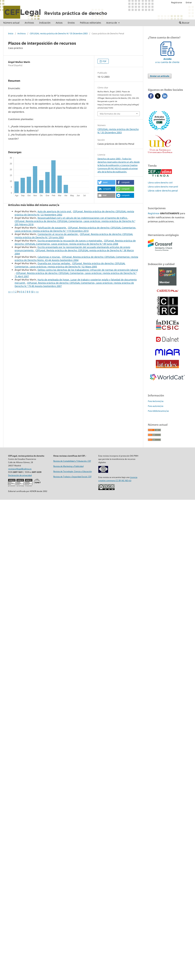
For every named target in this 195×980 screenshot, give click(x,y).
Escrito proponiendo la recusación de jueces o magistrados (70, 241)
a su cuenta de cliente (167, 59)
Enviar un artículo (160, 76)
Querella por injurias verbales (54, 263)
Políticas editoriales (91, 23)
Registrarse (177, 2)
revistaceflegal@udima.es (20, 469)
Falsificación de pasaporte (52, 228)
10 (32, 292)
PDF (104, 61)
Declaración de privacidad (20, 475)
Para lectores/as (156, 401)
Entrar (189, 2)
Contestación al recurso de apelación (58, 234)
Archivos (29, 23)
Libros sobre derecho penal (163, 191)
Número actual (11, 23)
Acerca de (112, 23)
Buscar (184, 23)
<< (9, 292)
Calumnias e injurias (49, 257)
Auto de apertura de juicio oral (55, 211)
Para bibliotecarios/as (158, 411)
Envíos (71, 23)
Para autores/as (156, 406)
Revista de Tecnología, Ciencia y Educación (73, 471)
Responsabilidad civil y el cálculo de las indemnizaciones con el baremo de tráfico (83, 218)
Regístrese (154, 213)
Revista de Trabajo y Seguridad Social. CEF (72, 477)
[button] (106, 182)
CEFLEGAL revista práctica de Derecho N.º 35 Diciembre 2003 (59, 33)
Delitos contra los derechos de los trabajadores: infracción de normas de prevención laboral (88, 270)
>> (37, 292)
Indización (45, 23)
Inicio (11, 33)
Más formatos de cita (110, 114)
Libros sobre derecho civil (160, 183)
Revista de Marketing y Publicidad (68, 466)
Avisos (59, 23)
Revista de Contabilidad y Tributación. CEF (72, 461)
